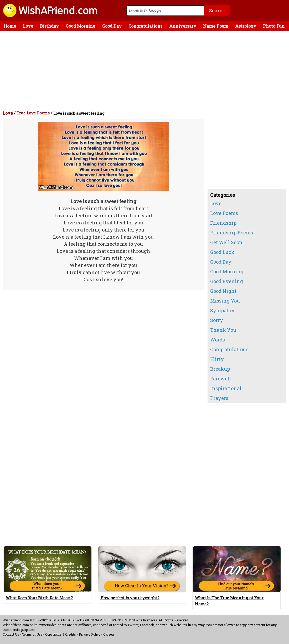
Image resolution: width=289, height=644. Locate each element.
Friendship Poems (232, 233)
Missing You (225, 301)
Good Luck (222, 252)
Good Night (223, 291)
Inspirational (226, 388)
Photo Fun (274, 26)
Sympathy (222, 310)
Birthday (49, 26)
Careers (109, 634)
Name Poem (216, 26)
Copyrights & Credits (61, 634)
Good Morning (81, 26)
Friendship (223, 223)
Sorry (217, 320)
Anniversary (183, 26)
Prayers (219, 398)
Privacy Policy (90, 634)
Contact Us (11, 634)
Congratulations (145, 26)
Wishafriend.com (16, 620)
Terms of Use (32, 634)
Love (28, 26)
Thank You (223, 330)
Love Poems (224, 213)
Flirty (217, 359)
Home (10, 26)
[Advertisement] (146, 71)
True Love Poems (33, 113)
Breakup (220, 369)
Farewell (221, 379)
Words (218, 340)
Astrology (246, 26)
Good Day (112, 26)
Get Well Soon (226, 242)
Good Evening (227, 281)
